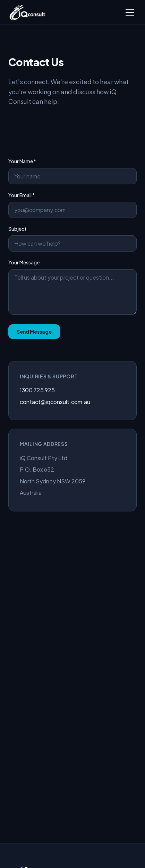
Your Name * (72, 171)
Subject (72, 239)
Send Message (34, 332)
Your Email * (72, 205)
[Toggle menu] (130, 12)
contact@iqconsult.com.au (55, 402)
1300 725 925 (37, 390)
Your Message (72, 287)
